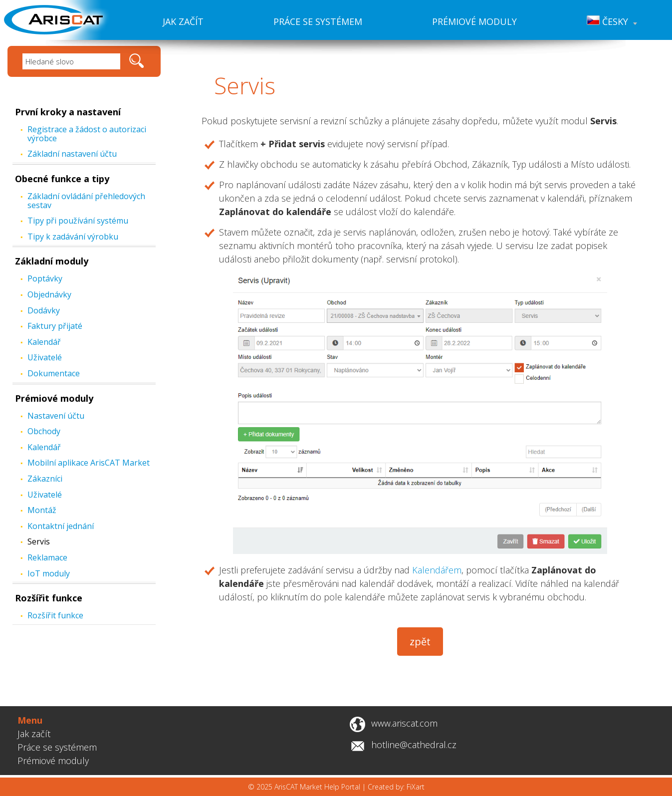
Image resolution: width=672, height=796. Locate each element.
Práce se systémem (318, 21)
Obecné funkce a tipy (62, 179)
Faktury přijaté (55, 326)
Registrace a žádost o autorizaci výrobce (87, 134)
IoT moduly (49, 573)
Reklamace (47, 557)
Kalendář (44, 342)
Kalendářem (437, 570)
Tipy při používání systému (78, 221)
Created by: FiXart (396, 787)
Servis (39, 541)
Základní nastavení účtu (72, 154)
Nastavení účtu (56, 416)
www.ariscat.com (404, 723)
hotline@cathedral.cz (414, 745)
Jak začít (183, 21)
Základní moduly (52, 261)
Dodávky (44, 310)
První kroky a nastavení (68, 112)
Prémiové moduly (474, 21)
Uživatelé (45, 357)
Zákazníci (45, 479)
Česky (612, 21)
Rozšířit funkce (49, 598)
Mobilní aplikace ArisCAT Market (89, 463)
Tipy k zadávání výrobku (73, 237)
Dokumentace (54, 373)
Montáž (42, 510)
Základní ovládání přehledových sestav (86, 201)
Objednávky (49, 294)
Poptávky (45, 278)
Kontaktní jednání (61, 526)
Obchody (44, 431)
